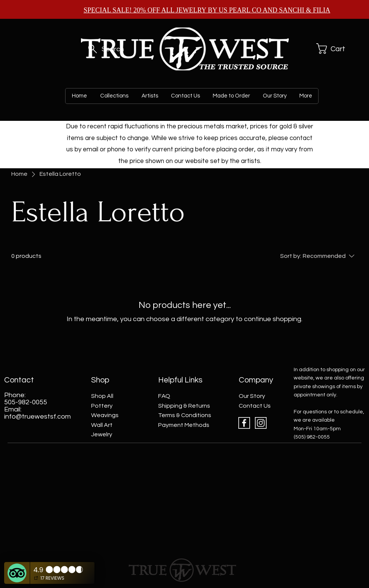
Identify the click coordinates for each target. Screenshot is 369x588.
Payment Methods (184, 425)
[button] (333, 49)
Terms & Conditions (185, 415)
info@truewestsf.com (37, 417)
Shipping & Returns (184, 406)
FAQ (164, 396)
